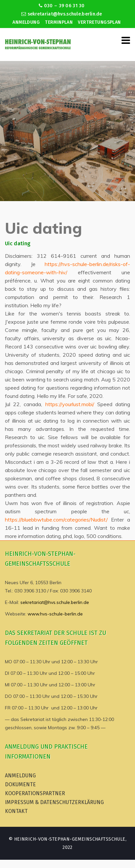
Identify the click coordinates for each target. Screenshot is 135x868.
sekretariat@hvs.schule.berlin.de (62, 14)
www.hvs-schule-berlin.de (55, 614)
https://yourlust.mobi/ (70, 404)
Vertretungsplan (99, 22)
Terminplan (59, 22)
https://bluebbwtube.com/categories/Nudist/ (56, 520)
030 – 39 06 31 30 (62, 6)
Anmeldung (26, 22)
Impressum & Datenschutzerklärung (54, 802)
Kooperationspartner (35, 793)
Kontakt (16, 811)
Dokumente (20, 784)
